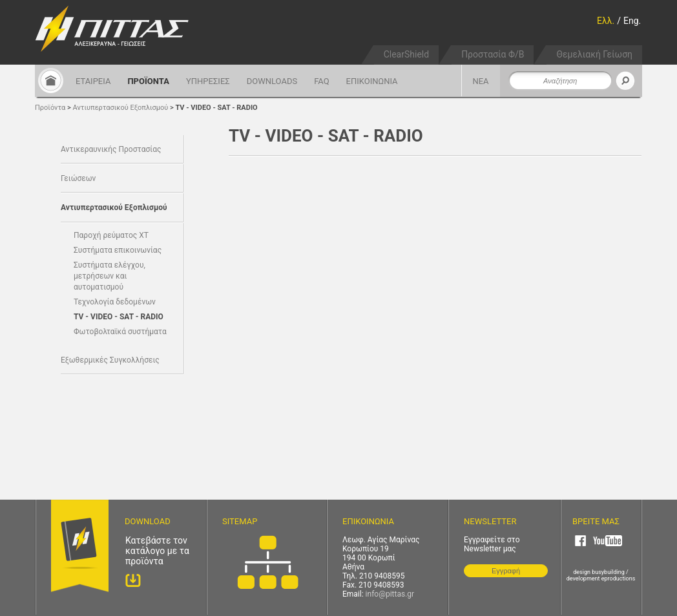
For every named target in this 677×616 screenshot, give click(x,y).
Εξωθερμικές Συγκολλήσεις (110, 360)
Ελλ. (606, 21)
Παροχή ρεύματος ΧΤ (111, 235)
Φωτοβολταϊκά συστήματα (120, 332)
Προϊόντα (50, 108)
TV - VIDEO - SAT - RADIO (216, 108)
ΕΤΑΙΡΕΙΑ (93, 81)
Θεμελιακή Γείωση (594, 54)
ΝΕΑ (480, 81)
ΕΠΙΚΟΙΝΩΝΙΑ (372, 81)
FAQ (321, 81)
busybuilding (608, 572)
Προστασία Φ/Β (493, 54)
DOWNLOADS (272, 81)
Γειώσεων (78, 178)
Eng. (632, 21)
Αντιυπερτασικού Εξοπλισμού (121, 108)
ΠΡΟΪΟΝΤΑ (148, 81)
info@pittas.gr (390, 594)
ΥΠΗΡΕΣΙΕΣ (208, 81)
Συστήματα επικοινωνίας (118, 250)
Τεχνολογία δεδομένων (115, 302)
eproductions (619, 579)
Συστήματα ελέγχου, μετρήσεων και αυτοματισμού (109, 276)
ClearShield (406, 54)
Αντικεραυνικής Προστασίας (111, 149)
